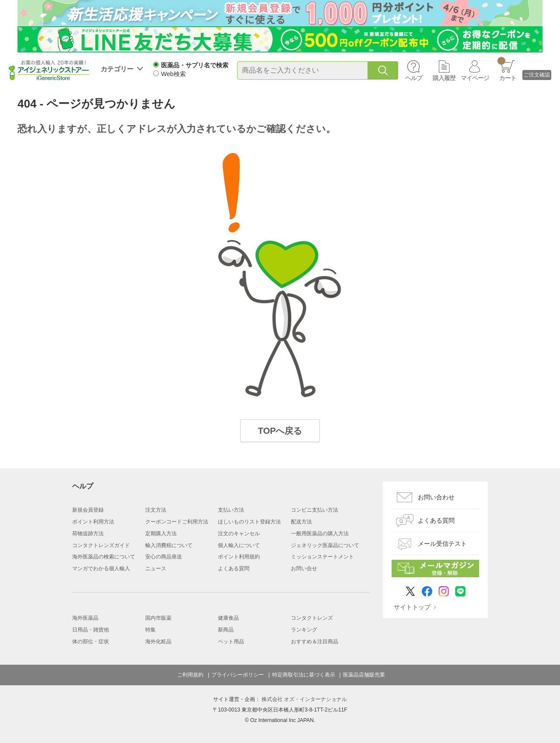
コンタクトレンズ (312, 618)
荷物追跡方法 (88, 534)
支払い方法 (231, 510)
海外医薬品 (85, 618)
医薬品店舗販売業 (364, 675)
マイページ (475, 78)
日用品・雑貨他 (91, 630)
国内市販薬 (158, 618)
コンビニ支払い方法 (315, 510)
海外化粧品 (158, 642)
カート (507, 69)
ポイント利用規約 (239, 557)
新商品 (226, 630)
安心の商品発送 (164, 557)
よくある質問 (234, 569)
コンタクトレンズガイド (101, 545)
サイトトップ (412, 607)
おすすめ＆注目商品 (315, 642)
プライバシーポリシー (238, 675)
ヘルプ (414, 78)
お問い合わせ (436, 497)
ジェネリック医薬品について (325, 545)
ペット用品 (231, 642)
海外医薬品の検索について (104, 557)
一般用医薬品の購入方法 (320, 534)
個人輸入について (239, 545)
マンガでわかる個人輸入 (101, 569)
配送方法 (301, 522)
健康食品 (228, 618)
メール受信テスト (442, 544)
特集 (150, 630)
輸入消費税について (169, 545)
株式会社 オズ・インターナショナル (304, 699)
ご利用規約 (190, 675)
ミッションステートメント (322, 557)
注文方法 (156, 510)
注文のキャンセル (239, 534)
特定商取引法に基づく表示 (304, 675)
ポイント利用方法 (93, 522)
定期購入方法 (161, 534)
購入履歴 (444, 78)
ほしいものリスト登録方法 (249, 522)
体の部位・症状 (91, 642)
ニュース (156, 569)
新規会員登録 (88, 510)
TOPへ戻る (280, 431)
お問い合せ (304, 569)
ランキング (304, 630)
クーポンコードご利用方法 (177, 522)
